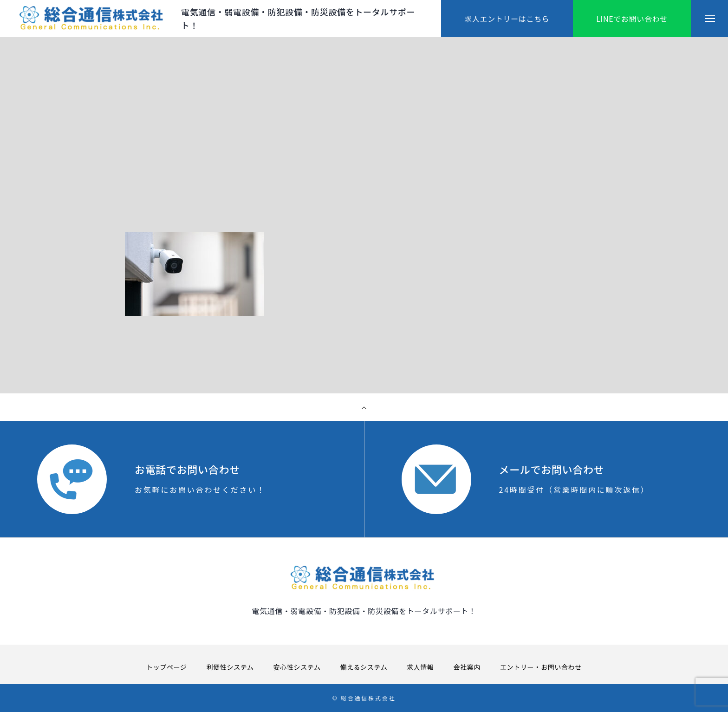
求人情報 (420, 667)
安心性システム (297, 667)
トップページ (167, 667)
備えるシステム (364, 667)
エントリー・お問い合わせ (541, 667)
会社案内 (467, 667)
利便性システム (230, 667)
